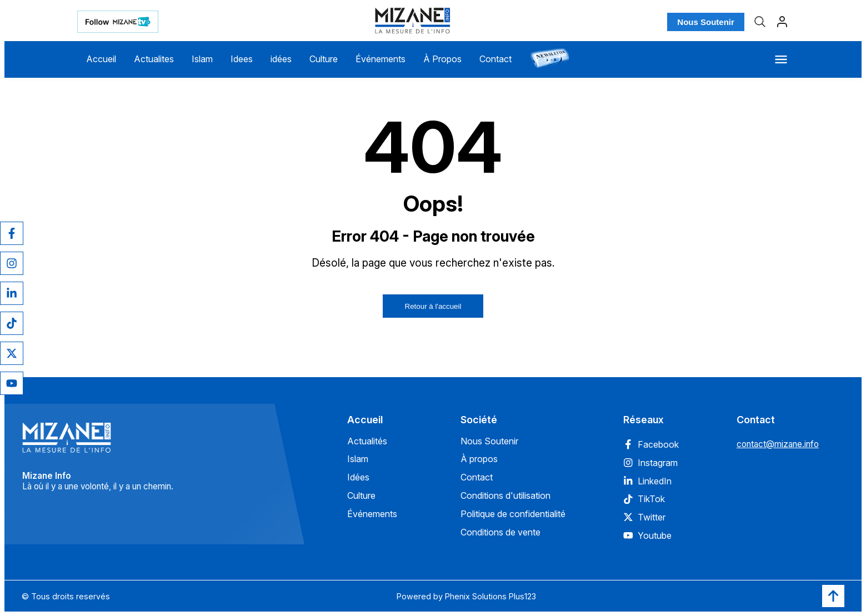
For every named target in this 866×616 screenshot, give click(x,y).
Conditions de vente (500, 532)
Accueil (101, 59)
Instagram (650, 463)
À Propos (442, 59)
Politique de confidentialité (513, 514)
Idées (358, 477)
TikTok (644, 499)
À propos (479, 459)
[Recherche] (760, 22)
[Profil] (782, 22)
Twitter (644, 517)
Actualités (367, 441)
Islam (202, 59)
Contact (495, 59)
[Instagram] (12, 263)
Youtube (647, 535)
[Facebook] (12, 233)
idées (281, 59)
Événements (381, 59)
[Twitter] (12, 353)
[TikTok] (12, 323)
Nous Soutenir (706, 22)
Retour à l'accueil (433, 306)
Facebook (651, 444)
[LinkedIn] (12, 293)
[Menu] (781, 59)
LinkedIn (647, 481)
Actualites (154, 59)
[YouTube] (12, 383)
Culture (324, 59)
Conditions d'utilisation (505, 495)
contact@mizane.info (778, 444)
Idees (242, 59)
